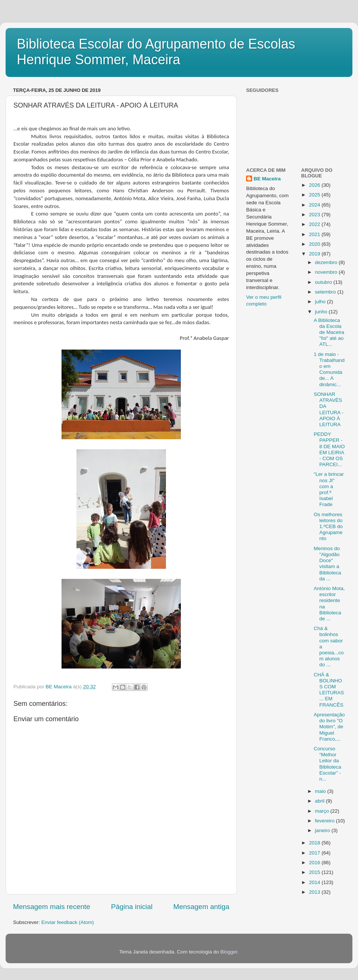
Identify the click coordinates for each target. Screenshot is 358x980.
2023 (315, 215)
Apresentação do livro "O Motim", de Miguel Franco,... (329, 727)
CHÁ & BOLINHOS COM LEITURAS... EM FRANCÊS (329, 690)
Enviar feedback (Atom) (68, 922)
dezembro (327, 262)
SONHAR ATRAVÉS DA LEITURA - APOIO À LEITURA (329, 409)
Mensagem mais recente (52, 907)
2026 (315, 185)
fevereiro (326, 821)
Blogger (229, 952)
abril (321, 801)
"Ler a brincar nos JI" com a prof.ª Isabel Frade (329, 489)
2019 (315, 254)
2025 (315, 195)
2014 (315, 882)
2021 (315, 234)
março (323, 811)
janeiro (323, 830)
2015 (315, 872)
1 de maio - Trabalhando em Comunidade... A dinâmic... (329, 369)
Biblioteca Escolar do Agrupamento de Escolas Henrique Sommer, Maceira (156, 52)
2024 (315, 205)
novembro (327, 272)
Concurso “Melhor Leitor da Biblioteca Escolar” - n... (327, 764)
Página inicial (132, 907)
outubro (324, 282)
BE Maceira (267, 179)
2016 (315, 863)
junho (322, 312)
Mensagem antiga (201, 907)
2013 (315, 892)
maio (321, 791)
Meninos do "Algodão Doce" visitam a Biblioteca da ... (327, 564)
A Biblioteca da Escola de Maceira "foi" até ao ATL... (329, 332)
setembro (326, 292)
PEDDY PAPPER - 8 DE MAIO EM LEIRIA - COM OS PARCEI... (329, 449)
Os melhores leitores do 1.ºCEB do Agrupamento (328, 527)
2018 (315, 843)
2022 (315, 224)
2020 (315, 244)
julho (321, 302)
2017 (315, 853)
